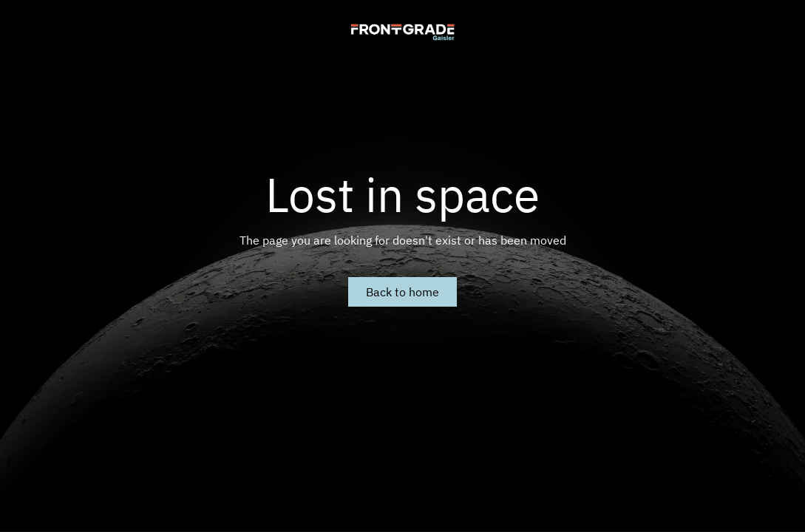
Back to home (402, 292)
